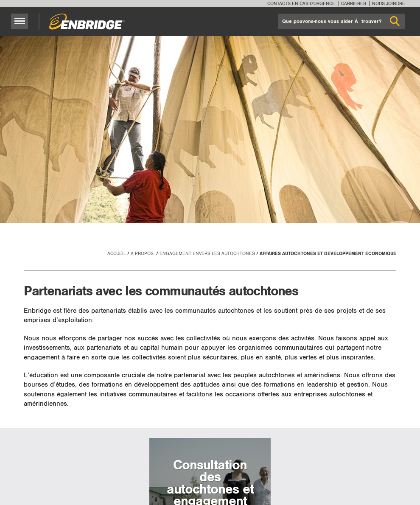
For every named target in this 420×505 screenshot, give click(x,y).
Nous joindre (389, 4)
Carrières (354, 4)
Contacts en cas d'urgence (301, 4)
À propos (143, 254)
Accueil (117, 254)
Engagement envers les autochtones (207, 254)
